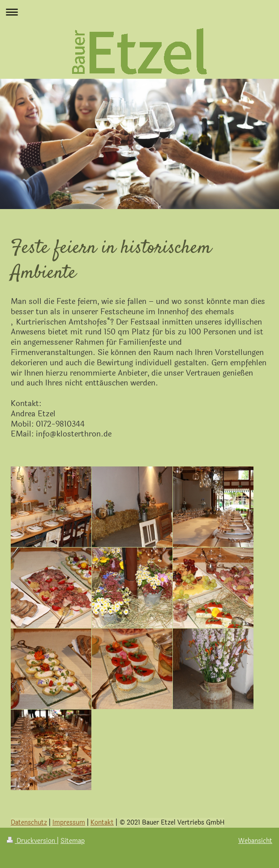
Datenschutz (29, 823)
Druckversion (32, 841)
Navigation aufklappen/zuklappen (139, 12)
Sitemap (73, 841)
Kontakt (102, 823)
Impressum (69, 823)
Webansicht (255, 841)
